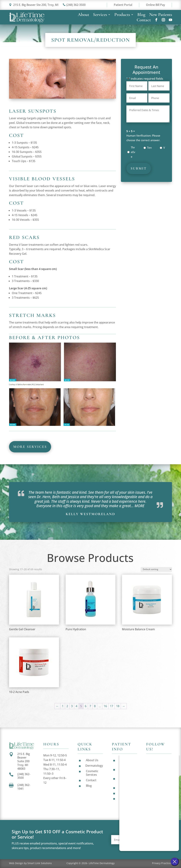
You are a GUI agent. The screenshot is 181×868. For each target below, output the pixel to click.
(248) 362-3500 (74, 5)
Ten (149, 148)
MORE (139, 506)
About (83, 15)
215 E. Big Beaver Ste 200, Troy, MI (34, 5)
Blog (141, 15)
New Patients (161, 15)
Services (100, 15)
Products (122, 15)
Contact (144, 21)
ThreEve (133, 152)
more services (30, 447)
